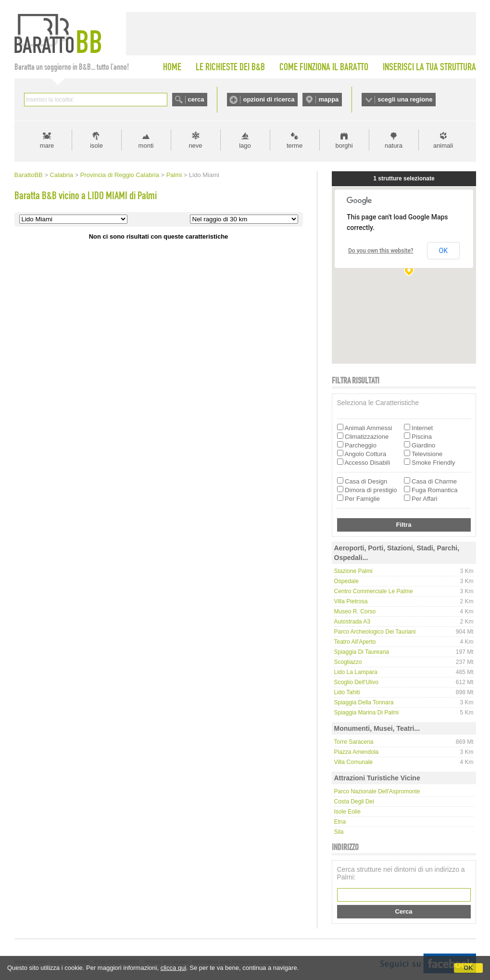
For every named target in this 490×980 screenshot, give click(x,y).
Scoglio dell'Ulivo (356, 682)
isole (96, 146)
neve (195, 146)
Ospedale (346, 581)
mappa (328, 99)
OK (468, 968)
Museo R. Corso (355, 611)
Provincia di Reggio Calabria (120, 175)
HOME (172, 67)
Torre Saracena (354, 742)
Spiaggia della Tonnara (364, 702)
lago (245, 146)
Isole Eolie (347, 812)
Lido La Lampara (356, 672)
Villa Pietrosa (351, 601)
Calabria (62, 175)
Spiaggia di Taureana (362, 652)
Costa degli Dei (354, 802)
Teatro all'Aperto (355, 642)
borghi (344, 146)
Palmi (174, 175)
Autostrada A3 (352, 622)
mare (47, 146)
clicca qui (173, 968)
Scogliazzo (348, 662)
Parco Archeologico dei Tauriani (375, 632)
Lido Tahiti (347, 692)
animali (443, 146)
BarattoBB (29, 175)
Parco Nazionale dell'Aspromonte (377, 791)
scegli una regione (405, 99)
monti (146, 146)
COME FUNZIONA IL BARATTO (324, 67)
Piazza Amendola (357, 752)
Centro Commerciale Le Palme (374, 591)
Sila (339, 832)
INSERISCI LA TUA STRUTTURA (429, 67)
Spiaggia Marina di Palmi (367, 713)
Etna (340, 822)
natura (394, 146)
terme (295, 146)
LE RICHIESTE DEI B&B (230, 67)
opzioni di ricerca (269, 99)
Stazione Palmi (353, 571)
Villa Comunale (354, 762)
